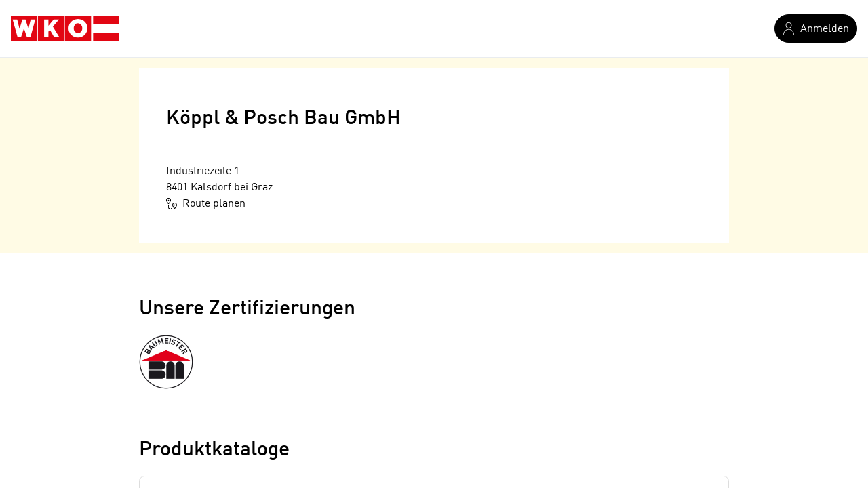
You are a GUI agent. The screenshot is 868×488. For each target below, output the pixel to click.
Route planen (206, 203)
